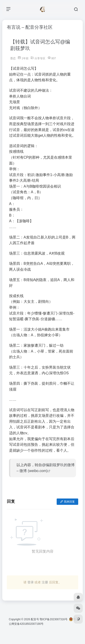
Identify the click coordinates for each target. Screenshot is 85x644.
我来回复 (67, 502)
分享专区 (40, 58)
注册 (45, 582)
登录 (31, 582)
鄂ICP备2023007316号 (54, 619)
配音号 (35, 619)
